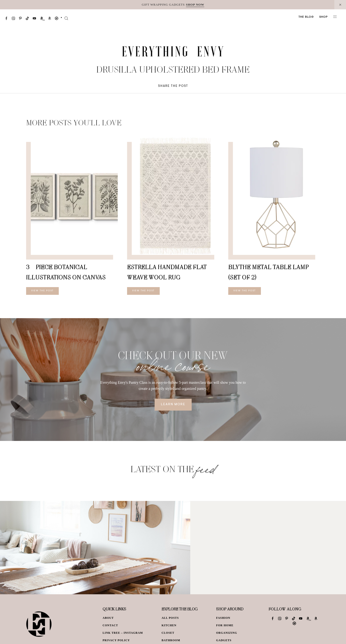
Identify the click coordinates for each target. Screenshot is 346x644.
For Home (225, 625)
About (108, 618)
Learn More (173, 405)
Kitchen (169, 625)
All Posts (170, 618)
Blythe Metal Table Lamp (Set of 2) (268, 272)
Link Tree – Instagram (123, 633)
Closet (168, 633)
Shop (323, 17)
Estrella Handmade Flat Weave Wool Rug (167, 272)
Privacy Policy (116, 640)
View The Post (42, 291)
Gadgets (224, 640)
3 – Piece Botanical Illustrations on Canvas (66, 272)
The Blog (306, 17)
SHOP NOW (195, 5)
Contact (110, 625)
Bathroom (171, 640)
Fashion (223, 618)
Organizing (227, 633)
